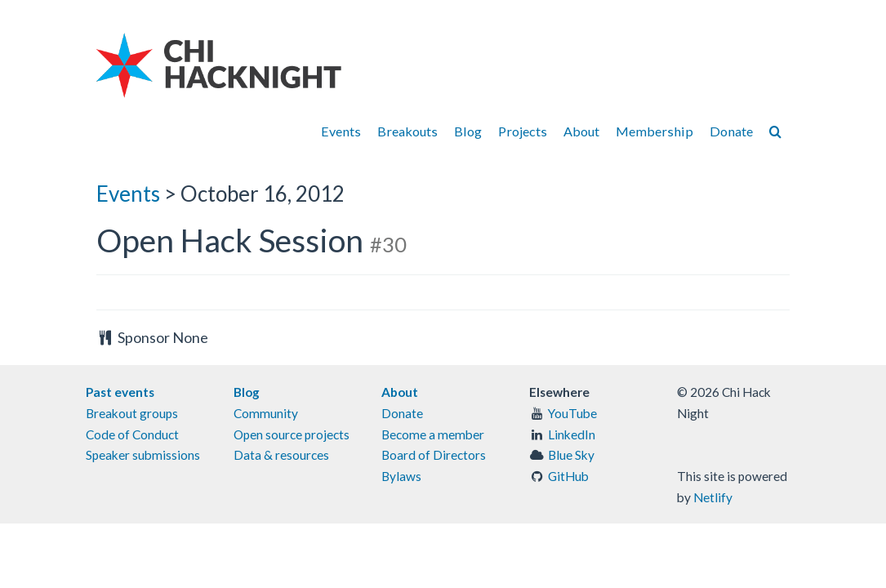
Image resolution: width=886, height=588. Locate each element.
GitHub (568, 476)
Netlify (713, 497)
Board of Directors (434, 455)
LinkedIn (572, 434)
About (581, 131)
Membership (654, 131)
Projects (523, 131)
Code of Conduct (132, 434)
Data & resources (281, 455)
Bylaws (401, 476)
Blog (468, 131)
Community (266, 413)
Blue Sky (571, 455)
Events (341, 131)
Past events (120, 392)
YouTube (572, 413)
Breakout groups (132, 413)
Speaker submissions (143, 455)
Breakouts (407, 131)
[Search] (775, 131)
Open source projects (292, 434)
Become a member (433, 434)
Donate (731, 131)
